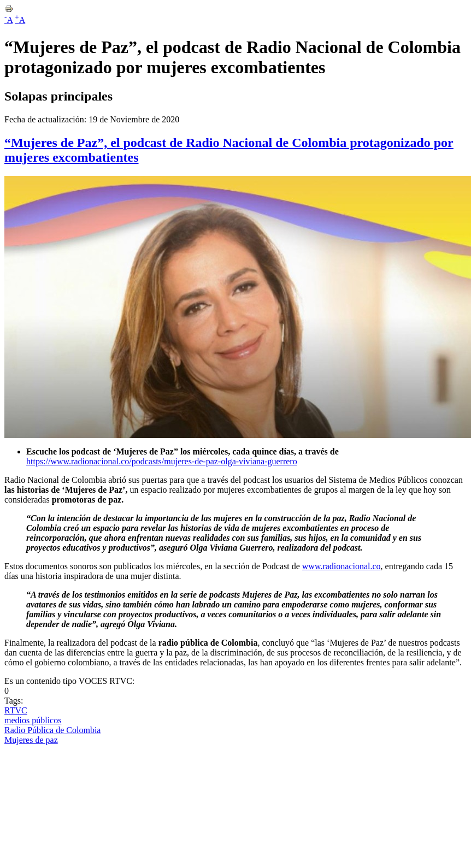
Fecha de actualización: (46, 119)
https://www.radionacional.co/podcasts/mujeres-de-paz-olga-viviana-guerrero (162, 461)
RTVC (16, 710)
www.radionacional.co (342, 566)
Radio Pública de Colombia (52, 730)
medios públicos (33, 720)
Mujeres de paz (31, 740)
